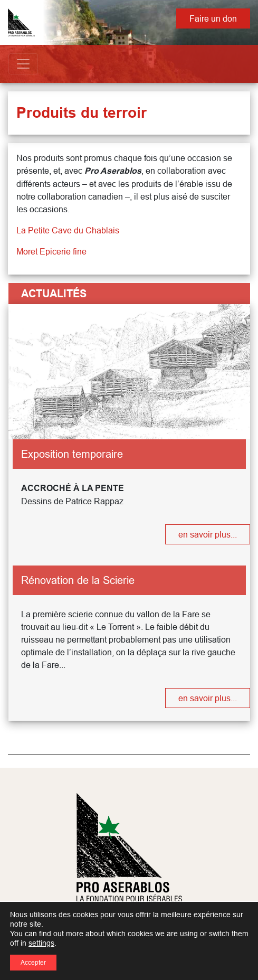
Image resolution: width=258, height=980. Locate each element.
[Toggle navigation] (23, 64)
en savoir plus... (208, 534)
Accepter (33, 962)
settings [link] (41, 943)
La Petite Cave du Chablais (68, 230)
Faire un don (213, 18)
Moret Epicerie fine (51, 251)
